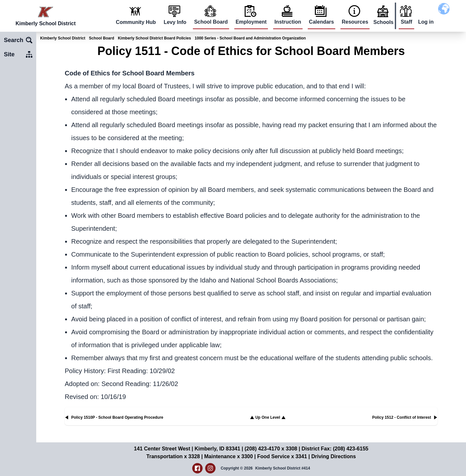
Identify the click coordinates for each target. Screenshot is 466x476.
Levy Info (175, 22)
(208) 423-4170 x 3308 (271, 449)
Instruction (288, 22)
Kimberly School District (63, 38)
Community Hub (136, 22)
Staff (406, 22)
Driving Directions (334, 456)
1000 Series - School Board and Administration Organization (250, 38)
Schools (383, 22)
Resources (355, 22)
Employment (251, 22)
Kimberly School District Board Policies (154, 38)
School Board (211, 22)
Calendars (322, 22)
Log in (426, 22)
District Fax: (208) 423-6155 (335, 449)
